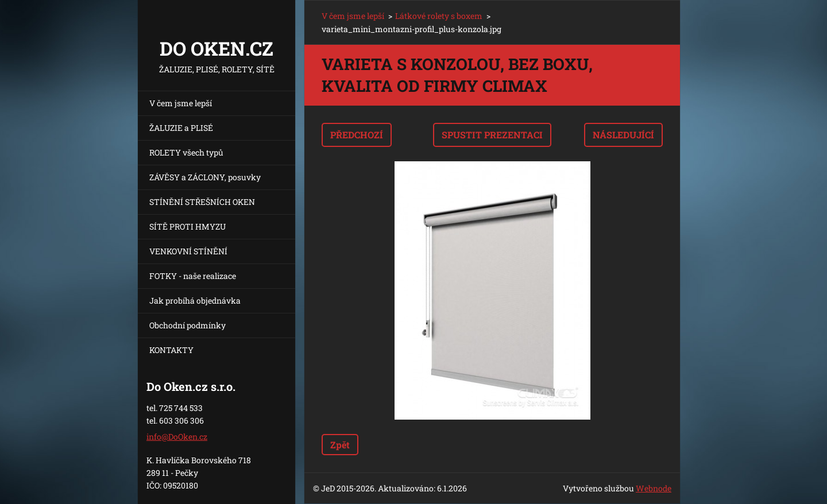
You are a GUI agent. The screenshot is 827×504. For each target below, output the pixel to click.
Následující (623, 135)
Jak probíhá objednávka (195, 301)
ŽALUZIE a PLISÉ (181, 128)
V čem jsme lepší (181, 103)
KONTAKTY (171, 350)
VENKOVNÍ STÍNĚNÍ (188, 251)
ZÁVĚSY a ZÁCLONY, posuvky (205, 177)
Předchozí (357, 135)
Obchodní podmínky (188, 325)
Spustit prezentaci (492, 135)
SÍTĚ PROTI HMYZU (188, 226)
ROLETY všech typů (186, 152)
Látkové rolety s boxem (439, 16)
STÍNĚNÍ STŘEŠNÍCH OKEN (202, 202)
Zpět (340, 445)
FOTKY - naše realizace (193, 276)
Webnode (654, 488)
